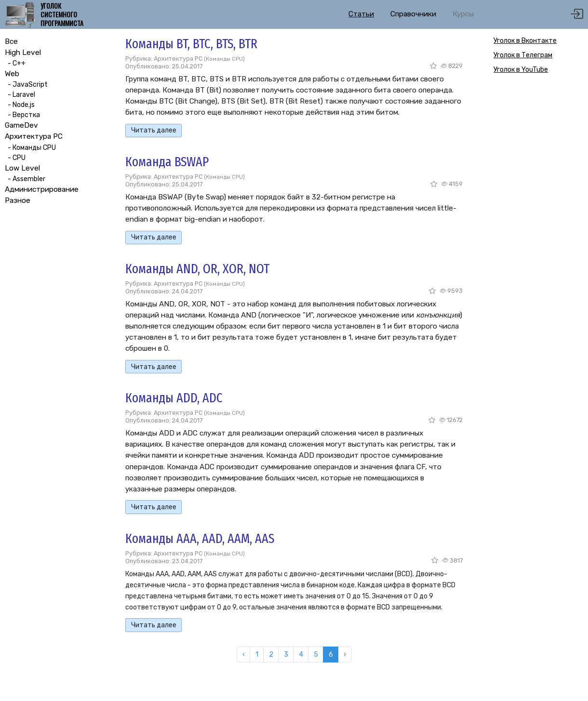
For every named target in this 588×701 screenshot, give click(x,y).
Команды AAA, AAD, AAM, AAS (200, 538)
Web (12, 74)
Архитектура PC (34, 136)
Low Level (22, 168)
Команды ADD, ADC (174, 398)
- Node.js (20, 105)
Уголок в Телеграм (523, 55)
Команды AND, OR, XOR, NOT (197, 269)
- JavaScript (26, 85)
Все (11, 41)
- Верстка (22, 115)
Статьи (361, 14)
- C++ (15, 63)
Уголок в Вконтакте (525, 41)
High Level (23, 53)
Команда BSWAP (167, 162)
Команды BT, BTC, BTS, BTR (191, 44)
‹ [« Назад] (244, 655)
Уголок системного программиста (62, 15)
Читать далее (154, 130)
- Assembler (25, 179)
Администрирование (42, 189)
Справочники (413, 14)
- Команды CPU (30, 148)
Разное (18, 200)
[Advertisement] (530, 234)
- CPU (15, 158)
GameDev (21, 125)
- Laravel (20, 95)
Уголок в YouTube (521, 70)
